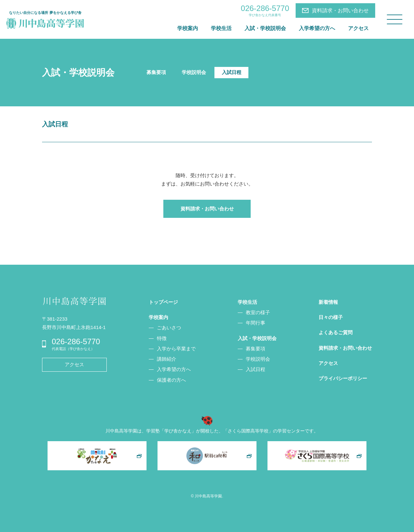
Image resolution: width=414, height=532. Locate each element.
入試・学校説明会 (265, 28)
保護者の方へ (171, 380)
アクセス (358, 28)
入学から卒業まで (176, 349)
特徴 (162, 338)
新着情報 (328, 302)
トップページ (163, 302)
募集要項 (156, 72)
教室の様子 (258, 312)
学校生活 (221, 28)
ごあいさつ (169, 328)
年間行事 (256, 323)
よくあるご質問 (336, 332)
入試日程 (232, 72)
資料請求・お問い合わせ (340, 11)
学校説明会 (194, 72)
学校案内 (188, 28)
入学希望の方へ (317, 28)
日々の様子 (331, 317)
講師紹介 (167, 359)
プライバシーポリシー (343, 378)
